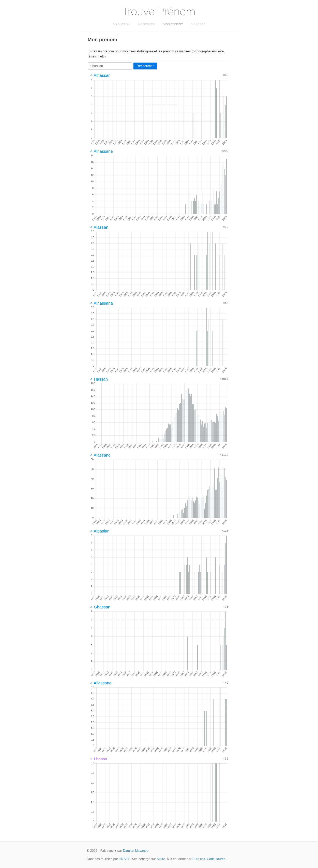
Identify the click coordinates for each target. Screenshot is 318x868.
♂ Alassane (100, 455)
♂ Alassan (99, 227)
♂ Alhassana (101, 303)
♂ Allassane (101, 683)
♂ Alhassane (101, 151)
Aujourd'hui (122, 24)
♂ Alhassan (100, 75)
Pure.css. (199, 859)
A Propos (198, 24)
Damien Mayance (136, 851)
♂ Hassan (99, 379)
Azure (161, 859)
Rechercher (145, 66)
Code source (216, 859)
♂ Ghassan (100, 607)
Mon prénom (173, 24)
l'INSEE (124, 859)
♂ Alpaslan (100, 531)
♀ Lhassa (98, 759)
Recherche (147, 24)
